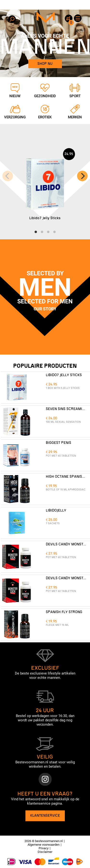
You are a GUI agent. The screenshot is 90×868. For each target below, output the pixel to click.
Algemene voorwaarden (44, 845)
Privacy (44, 848)
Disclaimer (45, 852)
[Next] (82, 176)
